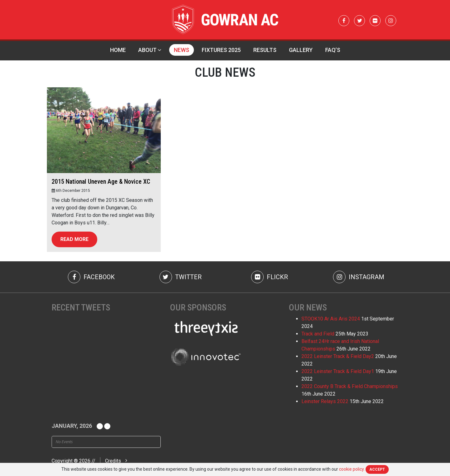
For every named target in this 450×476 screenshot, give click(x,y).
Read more (74, 239)
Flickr (270, 277)
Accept (377, 469)
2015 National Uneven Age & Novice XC (101, 182)
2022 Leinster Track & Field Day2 (338, 356)
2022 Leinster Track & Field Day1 (338, 371)
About (147, 50)
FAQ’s (333, 50)
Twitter (181, 277)
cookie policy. (352, 469)
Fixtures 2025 (221, 50)
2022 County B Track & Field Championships (350, 386)
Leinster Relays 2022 (325, 401)
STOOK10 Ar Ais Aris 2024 (331, 319)
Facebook (91, 277)
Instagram (359, 277)
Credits (113, 461)
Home (118, 50)
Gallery (301, 50)
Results (265, 50)
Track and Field (318, 334)
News (182, 50)
